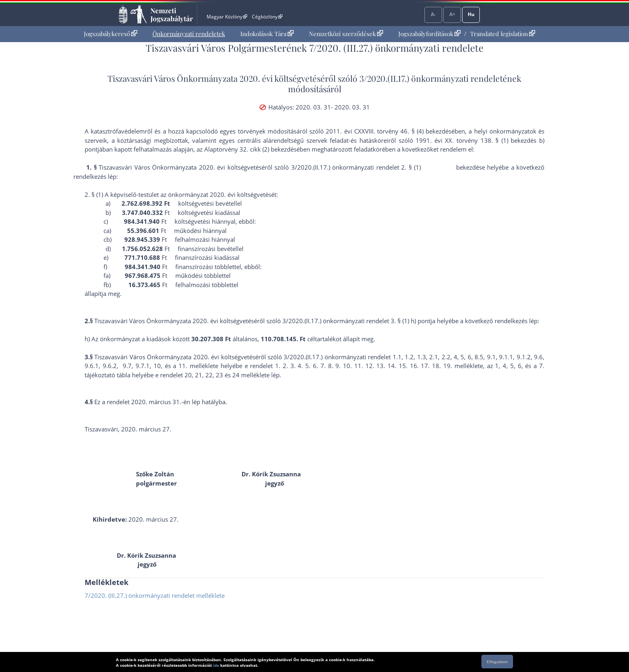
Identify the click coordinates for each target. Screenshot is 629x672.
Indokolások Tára (267, 34)
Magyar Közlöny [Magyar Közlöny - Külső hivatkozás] (227, 17)
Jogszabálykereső (111, 34)
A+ (452, 14)
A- (433, 14)
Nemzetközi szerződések (346, 34)
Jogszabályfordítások (429, 34)
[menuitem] (111, 34)
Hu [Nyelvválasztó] (471, 14)
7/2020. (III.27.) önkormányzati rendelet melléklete (155, 595)
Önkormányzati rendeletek (189, 34)
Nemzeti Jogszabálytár (172, 14)
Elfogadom (497, 662)
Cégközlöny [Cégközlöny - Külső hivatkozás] (267, 17)
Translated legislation (503, 34)
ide (216, 665)
